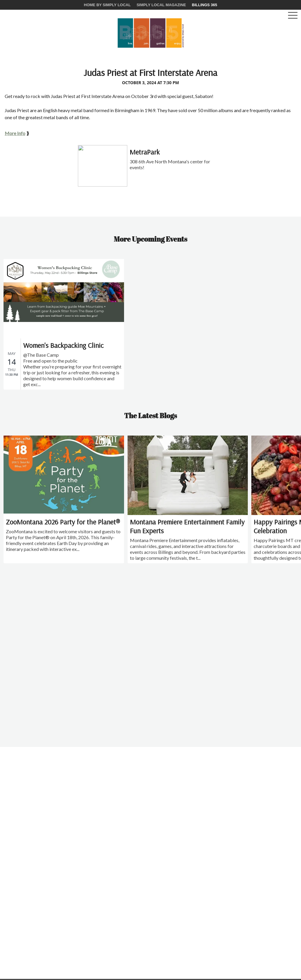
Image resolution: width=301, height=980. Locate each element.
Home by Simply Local (107, 5)
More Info (15, 133)
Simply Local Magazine (161, 5)
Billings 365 (205, 5)
